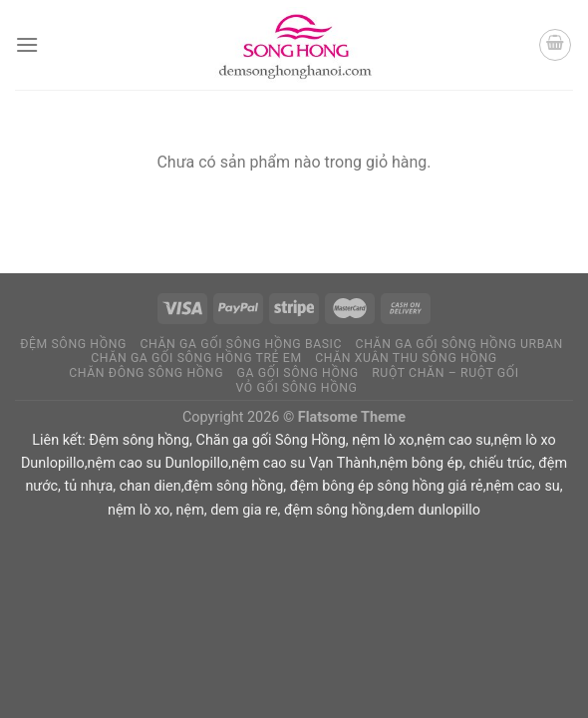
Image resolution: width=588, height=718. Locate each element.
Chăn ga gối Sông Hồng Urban (459, 344)
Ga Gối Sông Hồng (298, 373)
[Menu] (27, 44)
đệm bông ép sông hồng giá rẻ (387, 486)
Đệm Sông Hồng (73, 344)
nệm (190, 510)
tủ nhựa (88, 486)
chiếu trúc (501, 463)
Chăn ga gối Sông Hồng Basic (241, 344)
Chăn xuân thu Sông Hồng (406, 358)
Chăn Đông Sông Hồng (146, 373)
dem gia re (244, 510)
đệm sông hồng (234, 486)
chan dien (150, 486)
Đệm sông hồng (139, 440)
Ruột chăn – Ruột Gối (445, 373)
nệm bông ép (421, 463)
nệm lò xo (383, 440)
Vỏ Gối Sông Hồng (296, 388)
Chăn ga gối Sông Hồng (271, 440)
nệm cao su (453, 440)
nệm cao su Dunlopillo (158, 463)
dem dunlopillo (434, 510)
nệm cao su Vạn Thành (304, 463)
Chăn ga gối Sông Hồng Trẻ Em (196, 358)
